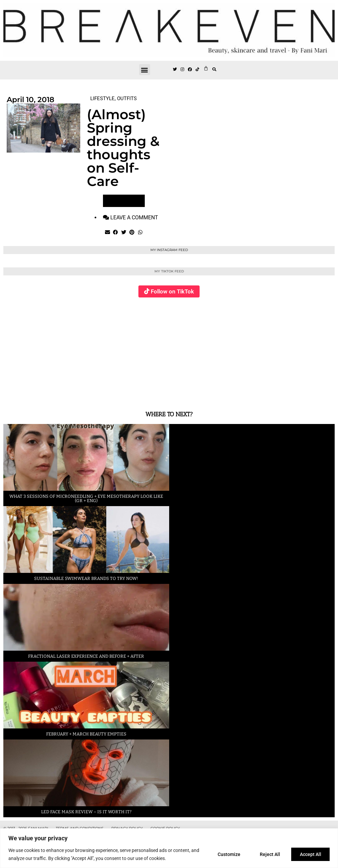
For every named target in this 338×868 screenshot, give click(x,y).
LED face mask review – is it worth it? (86, 812)
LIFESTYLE (102, 98)
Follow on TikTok (172, 291)
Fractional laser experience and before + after (86, 656)
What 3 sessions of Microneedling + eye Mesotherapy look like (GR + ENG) (86, 498)
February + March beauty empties (86, 734)
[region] (169, 848)
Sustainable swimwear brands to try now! (86, 578)
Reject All (268, 854)
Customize (226, 854)
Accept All (310, 854)
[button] (145, 70)
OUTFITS (127, 98)
